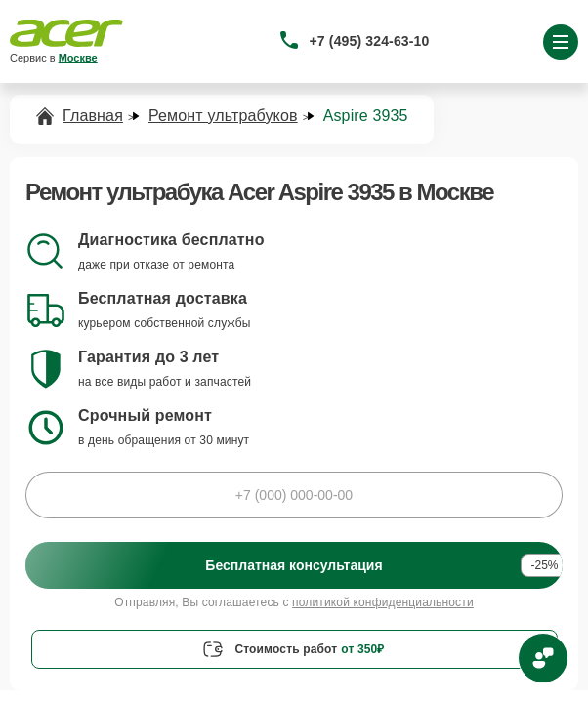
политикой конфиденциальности (383, 602)
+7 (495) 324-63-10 (370, 41)
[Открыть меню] (561, 42)
